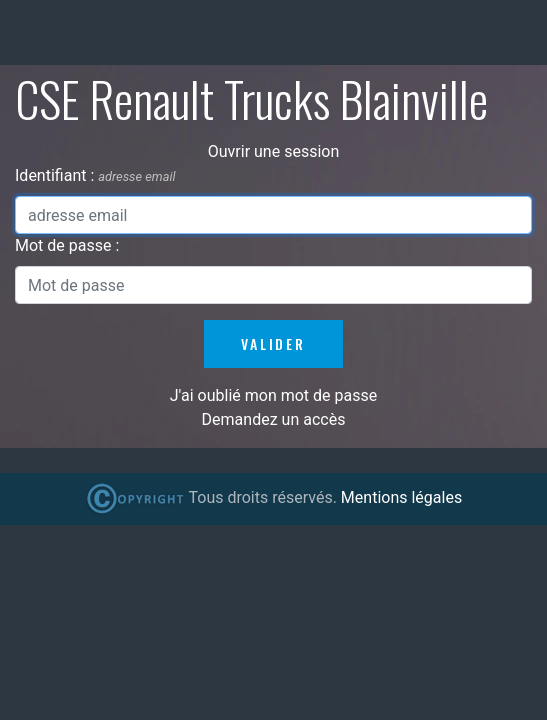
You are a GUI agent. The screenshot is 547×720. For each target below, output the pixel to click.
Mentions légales (401, 497)
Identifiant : (56, 175)
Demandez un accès (274, 419)
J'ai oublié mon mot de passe (273, 395)
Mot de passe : (67, 245)
